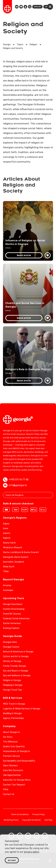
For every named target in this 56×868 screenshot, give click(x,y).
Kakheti (7, 538)
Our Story (8, 737)
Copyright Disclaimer (32, 820)
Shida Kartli (9, 567)
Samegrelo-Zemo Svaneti (16, 557)
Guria (6, 528)
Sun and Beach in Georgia (16, 671)
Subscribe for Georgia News (17, 780)
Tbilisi (6, 571)
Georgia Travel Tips (13, 690)
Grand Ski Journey (12, 614)
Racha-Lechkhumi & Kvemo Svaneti (21, 552)
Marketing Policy (11, 820)
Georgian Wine (10, 642)
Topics (20, 45)
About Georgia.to (11, 732)
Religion (33, 45)
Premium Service (11, 756)
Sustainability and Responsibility (19, 761)
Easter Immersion (12, 623)
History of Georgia (12, 661)
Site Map (48, 820)
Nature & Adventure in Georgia (18, 652)
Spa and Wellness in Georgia (17, 676)
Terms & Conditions (20, 815)
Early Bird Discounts (13, 770)
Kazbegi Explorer (11, 628)
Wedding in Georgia (12, 713)
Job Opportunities (12, 775)
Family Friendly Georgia (14, 666)
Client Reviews (10, 766)
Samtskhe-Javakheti (14, 562)
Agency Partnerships (13, 718)
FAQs (6, 789)
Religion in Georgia (12, 680)
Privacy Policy (39, 815)
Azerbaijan (8, 590)
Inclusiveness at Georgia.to (17, 751)
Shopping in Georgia (13, 685)
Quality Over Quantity (14, 747)
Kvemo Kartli (9, 543)
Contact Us (9, 794)
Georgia (7, 45)
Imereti (7, 533)
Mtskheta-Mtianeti (13, 548)
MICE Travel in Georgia (14, 704)
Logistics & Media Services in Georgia (22, 709)
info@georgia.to (15, 485)
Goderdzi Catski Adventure (16, 619)
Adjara (6, 524)
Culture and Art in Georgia (16, 656)
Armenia (7, 585)
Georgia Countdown (13, 604)
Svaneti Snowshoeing (14, 609)
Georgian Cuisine (11, 647)
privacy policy (32, 852)
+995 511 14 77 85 (16, 480)
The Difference (10, 742)
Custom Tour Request (14, 785)
